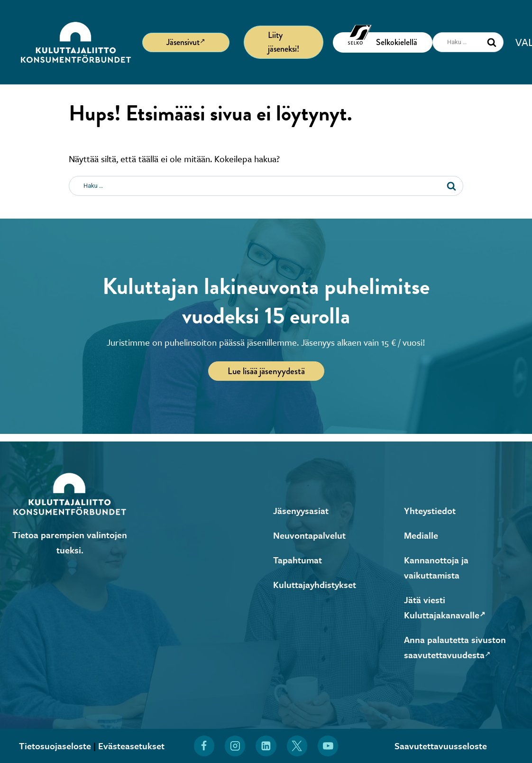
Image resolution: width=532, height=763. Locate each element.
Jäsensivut (186, 42)
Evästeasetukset (131, 746)
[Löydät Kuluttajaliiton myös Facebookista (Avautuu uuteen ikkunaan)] (204, 746)
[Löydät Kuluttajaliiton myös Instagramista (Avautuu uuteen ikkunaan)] (235, 746)
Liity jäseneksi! (284, 42)
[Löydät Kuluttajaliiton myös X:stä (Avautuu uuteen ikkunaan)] (297, 746)
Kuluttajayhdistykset (315, 584)
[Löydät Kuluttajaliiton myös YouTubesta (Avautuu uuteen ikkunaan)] (328, 746)
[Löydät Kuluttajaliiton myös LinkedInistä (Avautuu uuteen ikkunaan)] (266, 746)
